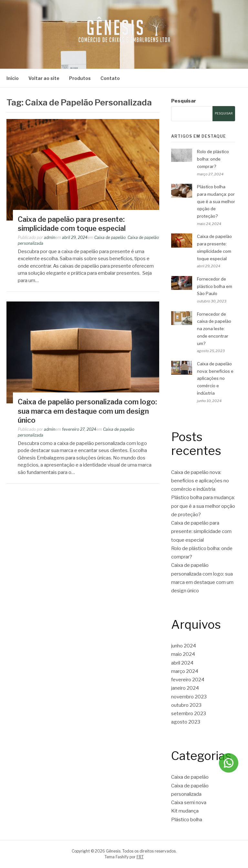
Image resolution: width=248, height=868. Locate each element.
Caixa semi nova (189, 803)
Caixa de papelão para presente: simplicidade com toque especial (201, 532)
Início (13, 78)
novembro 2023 (189, 697)
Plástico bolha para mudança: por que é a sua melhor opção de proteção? (216, 201)
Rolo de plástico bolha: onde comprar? (213, 159)
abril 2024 (182, 663)
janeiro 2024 (185, 688)
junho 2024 (184, 646)
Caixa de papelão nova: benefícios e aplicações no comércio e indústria (215, 378)
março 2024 (185, 671)
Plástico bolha (187, 820)
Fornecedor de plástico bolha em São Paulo (215, 286)
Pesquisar (184, 101)
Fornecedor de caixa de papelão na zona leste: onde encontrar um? (214, 329)
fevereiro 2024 (188, 680)
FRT (140, 857)
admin (50, 237)
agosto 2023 (186, 722)
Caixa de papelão (110, 237)
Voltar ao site (44, 78)
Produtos (80, 78)
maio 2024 (183, 654)
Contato (110, 78)
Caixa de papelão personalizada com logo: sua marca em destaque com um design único (87, 411)
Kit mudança (185, 811)
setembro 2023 (189, 714)
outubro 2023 (186, 705)
